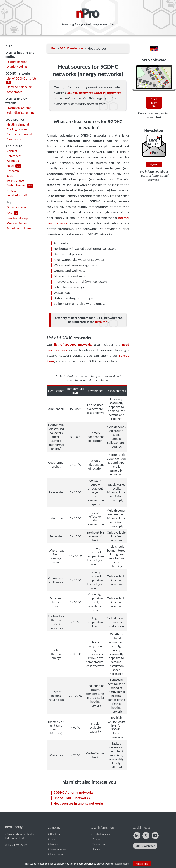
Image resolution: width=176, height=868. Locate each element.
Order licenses (16, 185)
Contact (12, 151)
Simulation (14, 139)
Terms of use (15, 181)
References (14, 156)
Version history (17, 223)
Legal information (19, 195)
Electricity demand (19, 134)
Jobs (10, 176)
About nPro (14, 146)
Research (13, 171)
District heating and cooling (20, 55)
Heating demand (18, 124)
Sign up (154, 164)
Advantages (15, 92)
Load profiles (15, 119)
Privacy (12, 191)
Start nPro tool (154, 103)
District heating (17, 62)
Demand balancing (19, 87)
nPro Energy (14, 827)
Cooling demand (18, 129)
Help (9, 202)
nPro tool (102, 322)
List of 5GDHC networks (72, 798)
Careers (54, 844)
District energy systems (16, 101)
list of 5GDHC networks (73, 345)
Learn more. (122, 864)
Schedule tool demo (20, 228)
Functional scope (18, 218)
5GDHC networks (18, 73)
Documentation (17, 207)
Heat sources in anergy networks (79, 803)
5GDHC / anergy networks (73, 792)
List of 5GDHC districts (22, 78)
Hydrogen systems (19, 108)
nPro (9, 46)
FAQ (10, 212)
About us (13, 161)
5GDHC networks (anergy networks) (95, 93)
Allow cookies (142, 864)
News (10, 166)
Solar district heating (21, 113)
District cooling (17, 67)
